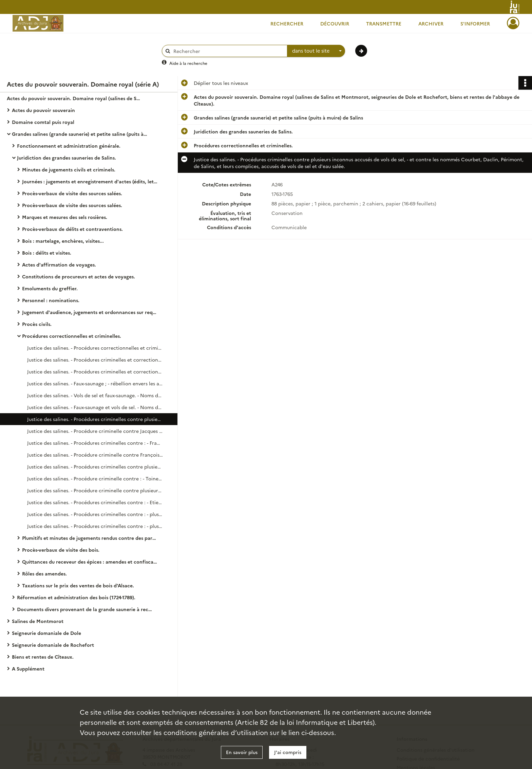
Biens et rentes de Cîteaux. (43, 657)
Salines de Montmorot (38, 621)
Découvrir (335, 23)
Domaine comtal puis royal (43, 122)
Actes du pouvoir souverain (43, 110)
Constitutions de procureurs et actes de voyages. (79, 276)
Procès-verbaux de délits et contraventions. (72, 229)
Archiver (431, 23)
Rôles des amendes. (44, 573)
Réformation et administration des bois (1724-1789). (76, 597)
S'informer (475, 23)
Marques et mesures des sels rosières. (65, 217)
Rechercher (287, 23)
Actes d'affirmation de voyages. (59, 264)
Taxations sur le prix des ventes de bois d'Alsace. (78, 585)
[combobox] (316, 51)
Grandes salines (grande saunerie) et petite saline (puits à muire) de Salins (80, 134)
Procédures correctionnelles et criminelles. (72, 336)
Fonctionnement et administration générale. (69, 146)
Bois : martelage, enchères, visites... (63, 241)
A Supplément (28, 669)
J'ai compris (288, 752)
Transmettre (384, 23)
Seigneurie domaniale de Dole (46, 633)
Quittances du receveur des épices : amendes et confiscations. (90, 562)
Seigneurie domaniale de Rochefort (53, 645)
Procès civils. (37, 324)
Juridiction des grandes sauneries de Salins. (66, 158)
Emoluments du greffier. (50, 288)
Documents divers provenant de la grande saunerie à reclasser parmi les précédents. (85, 609)
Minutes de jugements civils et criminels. (69, 169)
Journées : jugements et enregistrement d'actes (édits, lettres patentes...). (90, 181)
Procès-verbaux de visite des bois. (61, 550)
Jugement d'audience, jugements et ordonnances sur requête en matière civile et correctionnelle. (90, 312)
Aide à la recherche (188, 63)
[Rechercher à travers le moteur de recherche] (228, 51)
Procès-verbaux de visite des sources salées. (72, 193)
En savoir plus (242, 752)
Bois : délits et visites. (47, 253)
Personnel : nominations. (51, 300)
